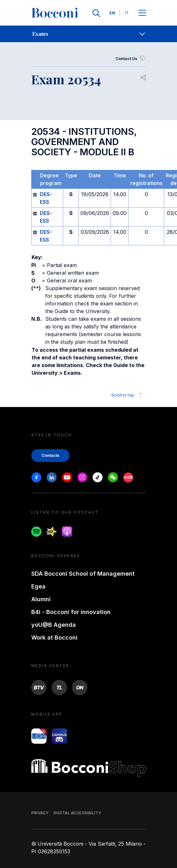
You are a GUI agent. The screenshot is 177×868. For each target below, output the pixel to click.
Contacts (50, 455)
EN (112, 13)
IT (127, 13)
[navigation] (88, 34)
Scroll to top (128, 395)
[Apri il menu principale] (142, 13)
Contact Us (131, 59)
